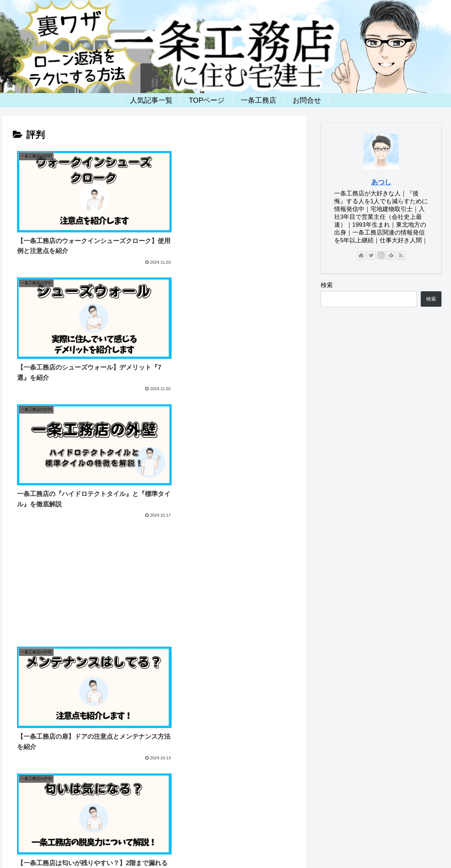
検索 (327, 285)
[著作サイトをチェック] (361, 255)
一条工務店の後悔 (360, 844)
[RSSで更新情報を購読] (401, 255)
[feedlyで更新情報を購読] (391, 255)
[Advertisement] (225, 317)
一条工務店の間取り (310, 844)
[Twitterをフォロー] (371, 255)
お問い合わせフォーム (119, 844)
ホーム (79, 844)
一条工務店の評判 (260, 844)
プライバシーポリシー (176, 844)
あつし (381, 182)
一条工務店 (221, 844)
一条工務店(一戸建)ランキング (342, 813)
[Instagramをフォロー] (381, 255)
